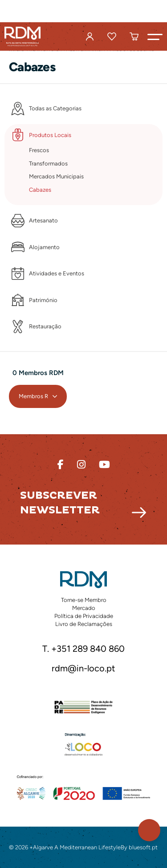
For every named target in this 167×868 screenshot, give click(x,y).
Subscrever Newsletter (60, 503)
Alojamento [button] (44, 247)
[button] (155, 36)
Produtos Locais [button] (50, 135)
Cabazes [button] (40, 190)
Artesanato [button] (43, 220)
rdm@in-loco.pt (83, 669)
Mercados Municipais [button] (56, 176)
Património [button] (43, 300)
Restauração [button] (45, 326)
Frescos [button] (39, 150)
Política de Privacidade (84, 616)
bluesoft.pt (143, 847)
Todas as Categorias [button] (55, 108)
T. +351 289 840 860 (83, 649)
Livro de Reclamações (84, 624)
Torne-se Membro (84, 600)
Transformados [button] (48, 164)
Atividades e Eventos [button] (57, 273)
